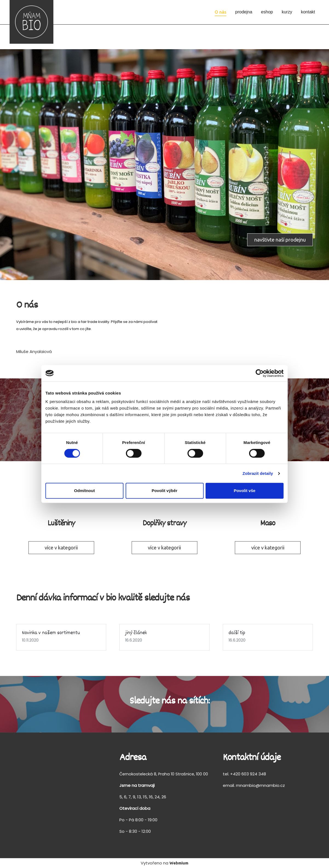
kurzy (287, 12)
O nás (220, 12)
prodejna (244, 12)
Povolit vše (245, 491)
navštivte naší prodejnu (280, 240)
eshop (267, 12)
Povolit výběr (164, 491)
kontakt (308, 12)
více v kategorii (61, 548)
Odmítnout (85, 491)
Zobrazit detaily (258, 473)
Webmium (179, 863)
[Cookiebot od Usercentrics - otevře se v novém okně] (260, 373)
